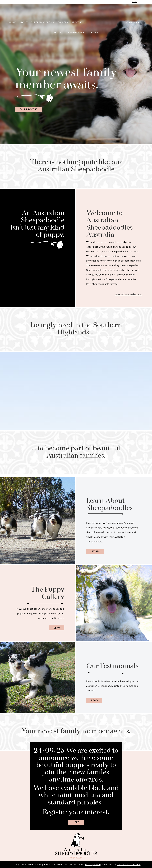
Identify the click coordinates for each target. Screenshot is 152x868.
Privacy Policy (92, 864)
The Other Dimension (129, 864)
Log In (134, 2)
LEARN (95, 551)
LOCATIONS (131, 23)
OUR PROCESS (29, 109)
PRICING (58, 33)
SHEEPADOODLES (41, 23)
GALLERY (62, 23)
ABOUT (23, 23)
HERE (76, 822)
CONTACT (93, 33)
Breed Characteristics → (129, 294)
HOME (12, 23)
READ (94, 700)
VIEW (57, 628)
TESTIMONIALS (75, 33)
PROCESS (77, 23)
